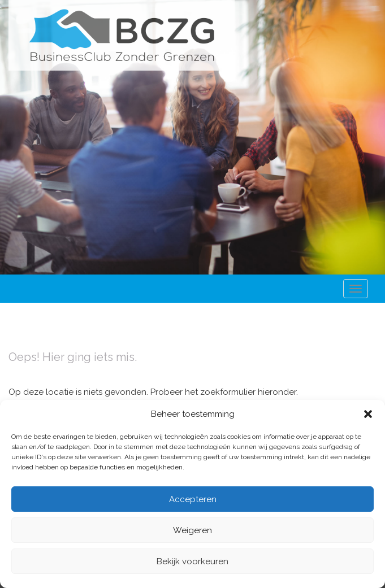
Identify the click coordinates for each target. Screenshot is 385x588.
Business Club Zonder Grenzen (122, 35)
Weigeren (192, 530)
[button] (368, 414)
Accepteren (193, 499)
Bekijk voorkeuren (192, 561)
